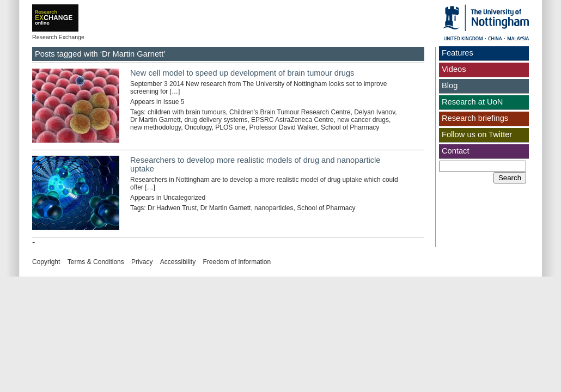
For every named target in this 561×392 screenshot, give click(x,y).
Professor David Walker (283, 127)
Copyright (46, 262)
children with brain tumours (187, 112)
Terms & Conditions (96, 262)
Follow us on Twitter (477, 134)
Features (458, 53)
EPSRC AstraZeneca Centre (292, 120)
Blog (450, 85)
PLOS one (230, 127)
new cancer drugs (363, 120)
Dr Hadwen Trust (172, 208)
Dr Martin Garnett (156, 120)
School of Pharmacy (350, 127)
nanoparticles (274, 208)
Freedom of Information (237, 262)
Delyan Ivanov (374, 112)
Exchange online (72, 10)
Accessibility (178, 262)
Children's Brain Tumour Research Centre (290, 112)
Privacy (142, 262)
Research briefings (475, 118)
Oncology (198, 127)
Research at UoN (472, 102)
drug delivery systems (216, 120)
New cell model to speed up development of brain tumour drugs (242, 73)
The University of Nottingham (486, 22)
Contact (456, 151)
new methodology (156, 127)
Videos (454, 69)
